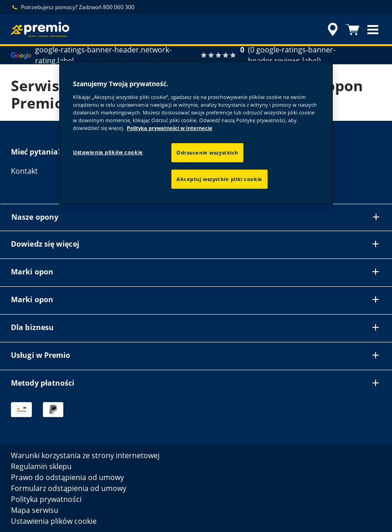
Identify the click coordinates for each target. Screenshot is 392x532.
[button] (373, 30)
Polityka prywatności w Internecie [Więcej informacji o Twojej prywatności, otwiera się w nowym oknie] (170, 128)
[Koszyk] (353, 30)
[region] (196, 133)
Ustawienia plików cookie (108, 152)
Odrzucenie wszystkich (207, 152)
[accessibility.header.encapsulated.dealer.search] (331, 30)
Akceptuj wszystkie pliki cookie (219, 179)
